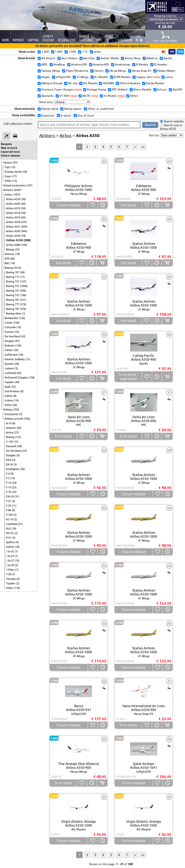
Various (8, 163)
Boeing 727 (13, 281)
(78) (23, 236)
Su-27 (11, 561)
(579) (23, 304)
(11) (22, 277)
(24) (14, 483)
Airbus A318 (13, 213)
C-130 (10, 442)
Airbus (9, 195)
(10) (16, 400)
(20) (19, 428)
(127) (23, 281)
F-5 (8, 478)
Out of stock (85, 115)
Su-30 (11, 565)
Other (8, 181)
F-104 (10, 515)
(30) (23, 208)
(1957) (17, 195)
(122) (18, 437)
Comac (9, 323)
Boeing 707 (13, 272)
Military (8, 410)
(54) (25, 172)
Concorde (10, 327)
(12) (16, 442)
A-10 (9, 423)
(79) (18, 254)
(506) (23, 291)
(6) (18, 579)
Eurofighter (13, 469)
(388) (27, 240)
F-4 (8, 474)
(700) (27, 419)
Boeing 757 (13, 295)
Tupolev (10, 382)
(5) (16, 368)
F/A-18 (10, 496)
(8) (22, 391)
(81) (17, 341)
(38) (20, 446)
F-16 (9, 492)
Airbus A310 (13, 208)
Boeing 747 (13, 291)
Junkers (10, 368)
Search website (173, 121)
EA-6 (9, 460)
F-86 (9, 510)
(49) (22, 272)
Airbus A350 (15, 240)
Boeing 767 (13, 300)
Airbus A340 (13, 236)
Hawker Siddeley (15, 359)
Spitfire (11, 542)
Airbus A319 (13, 217)
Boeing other (14, 313)
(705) (16, 410)
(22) (17, 249)
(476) (23, 309)
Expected (47, 115)
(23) (25, 451)
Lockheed (11, 373)
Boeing (9, 268)
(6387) (18, 190)
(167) (29, 185)
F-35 (9, 506)
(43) (23, 336)
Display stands (13, 172)
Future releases (10, 156)
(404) (24, 231)
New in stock (9, 148)
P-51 (9, 538)
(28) (17, 364)
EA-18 (10, 464)
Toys (8, 167)
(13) (15, 181)
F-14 (9, 483)
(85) (19, 373)
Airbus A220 (13, 199)
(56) (15, 405)
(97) (15, 163)
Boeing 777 (13, 304)
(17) (14, 176)
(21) (20, 524)
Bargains (6, 144)
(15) (13, 167)
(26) (23, 213)
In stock (65, 115)
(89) (13, 259)
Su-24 (11, 556)
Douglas (10, 341)
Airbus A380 (13, 245)
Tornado (11, 579)
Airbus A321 (13, 227)
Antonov (10, 254)
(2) (15, 515)
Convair (10, 332)
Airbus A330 (13, 231)
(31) (17, 496)
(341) (24, 222)
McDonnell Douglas (17, 378)
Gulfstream (11, 355)
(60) (23, 204)
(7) (13, 574)
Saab (8, 387)
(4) (14, 460)
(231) (23, 300)
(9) (18, 455)
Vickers (9, 400)
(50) (23, 199)
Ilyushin (9, 364)
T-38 (9, 574)
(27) (17, 432)
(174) (17, 588)
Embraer (10, 346)
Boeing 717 (13, 277)
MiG (9, 529)
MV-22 (10, 533)
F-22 (9, 501)
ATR (7, 259)
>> (143, 147)
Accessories (12, 414)
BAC (7, 263)
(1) (24, 313)
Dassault (12, 446)
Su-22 (11, 551)
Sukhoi (9, 396)
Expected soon (10, 152)
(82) (23, 217)
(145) (18, 346)
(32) (14, 492)
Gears (8, 176)
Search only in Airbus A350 (171, 127)
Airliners (8, 190)
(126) (22, 318)
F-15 (9, 487)
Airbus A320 (13, 222)
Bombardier (12, 318)
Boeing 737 (13, 286)
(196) (23, 295)
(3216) (17, 268)
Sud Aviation (12, 391)
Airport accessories (15, 185)
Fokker (9, 350)
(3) (15, 464)
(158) (32, 378)
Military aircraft (14, 419)
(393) (24, 227)
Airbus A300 (13, 204)
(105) (16, 323)
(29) (16, 350)
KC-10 (10, 519)
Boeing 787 (13, 309)
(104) (24, 245)
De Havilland (13, 336)
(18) (21, 355)
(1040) (24, 286)
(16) (13, 263)
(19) (19, 327)
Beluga (10, 249)
